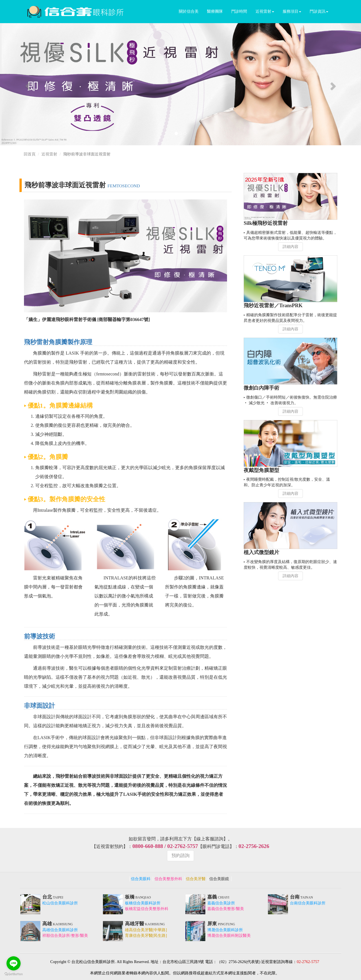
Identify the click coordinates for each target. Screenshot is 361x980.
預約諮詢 (180, 855)
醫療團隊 (215, 11)
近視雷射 (265, 11)
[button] (27, 84)
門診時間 (239, 11)
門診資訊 (319, 11)
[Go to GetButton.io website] (14, 974)
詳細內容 (290, 247)
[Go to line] (14, 963)
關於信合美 (189, 11)
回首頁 (30, 154)
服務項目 (292, 11)
